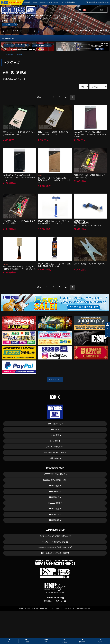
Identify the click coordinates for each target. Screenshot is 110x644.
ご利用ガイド (69, 30)
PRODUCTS (8, 38)
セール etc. (64, 641)
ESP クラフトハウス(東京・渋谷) (55, 542)
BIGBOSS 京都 (54, 509)
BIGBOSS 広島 (54, 515)
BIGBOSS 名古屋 (54, 503)
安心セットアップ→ (10, 24)
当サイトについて (54, 424)
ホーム (10, 641)
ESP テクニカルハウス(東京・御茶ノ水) (55, 536)
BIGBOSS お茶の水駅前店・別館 (54, 480)
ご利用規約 (54, 441)
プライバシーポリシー (54, 447)
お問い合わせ (54, 458)
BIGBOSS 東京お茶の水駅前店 (54, 474)
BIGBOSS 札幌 (54, 486)
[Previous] (39, 97)
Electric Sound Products (55, 598)
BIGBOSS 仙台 (54, 491)
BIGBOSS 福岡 (54, 520)
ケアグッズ (19, 55)
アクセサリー (7, 55)
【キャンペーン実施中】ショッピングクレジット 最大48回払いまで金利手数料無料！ (55, 2)
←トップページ (55, 379)
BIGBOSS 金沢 (54, 497)
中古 (46, 641)
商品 (28, 641)
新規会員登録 (81, 30)
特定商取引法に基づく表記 (54, 452)
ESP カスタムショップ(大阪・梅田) (55, 553)
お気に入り (94, 30)
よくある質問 (54, 435)
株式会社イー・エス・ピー (55, 601)
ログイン (104, 30)
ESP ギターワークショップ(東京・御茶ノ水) (55, 547)
